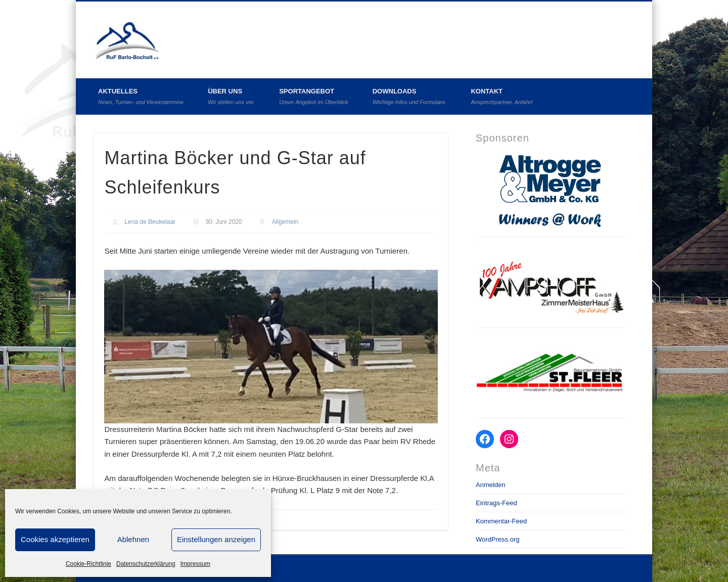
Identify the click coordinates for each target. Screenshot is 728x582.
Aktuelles (141, 96)
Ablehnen (133, 539)
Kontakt (502, 96)
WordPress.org (497, 539)
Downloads (410, 96)
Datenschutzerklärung (146, 564)
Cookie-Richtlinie (88, 564)
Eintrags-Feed (496, 503)
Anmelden (491, 485)
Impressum (195, 564)
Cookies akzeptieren (55, 539)
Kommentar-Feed (501, 521)
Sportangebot (314, 96)
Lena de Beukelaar (150, 222)
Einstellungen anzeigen (216, 539)
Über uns (231, 96)
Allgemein (285, 222)
